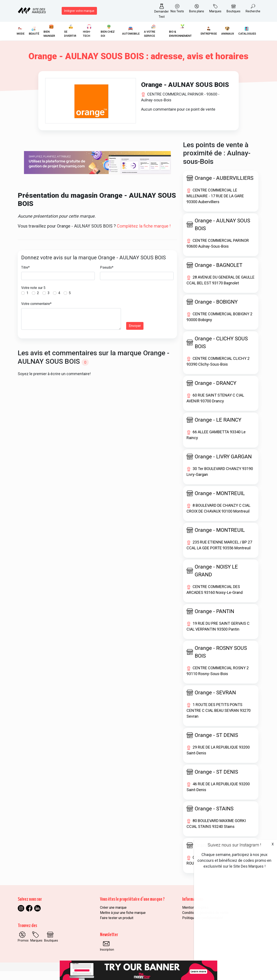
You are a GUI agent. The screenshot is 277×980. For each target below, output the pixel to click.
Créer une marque (113, 916)
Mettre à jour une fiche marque (123, 922)
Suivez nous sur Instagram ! (234, 845)
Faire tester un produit (117, 927)
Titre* (25, 276)
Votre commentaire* (36, 313)
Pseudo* (107, 276)
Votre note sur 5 (33, 297)
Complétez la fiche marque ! (144, 235)
